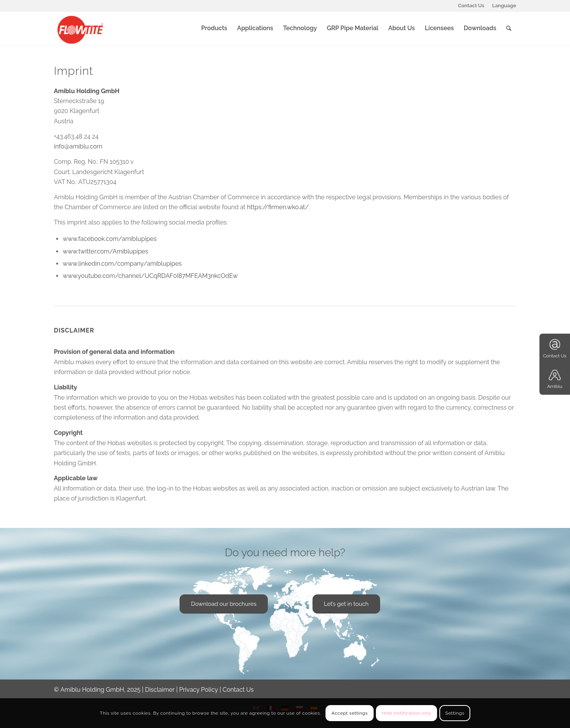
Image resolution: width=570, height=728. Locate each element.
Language (504, 6)
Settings (455, 713)
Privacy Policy (199, 690)
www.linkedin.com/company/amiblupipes (122, 264)
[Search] (509, 28)
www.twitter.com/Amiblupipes (105, 251)
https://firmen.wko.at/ (278, 207)
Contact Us (471, 6)
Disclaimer (160, 690)
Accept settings (350, 713)
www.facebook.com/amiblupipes (110, 239)
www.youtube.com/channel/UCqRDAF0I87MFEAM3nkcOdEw (150, 276)
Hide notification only (406, 713)
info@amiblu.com (78, 146)
